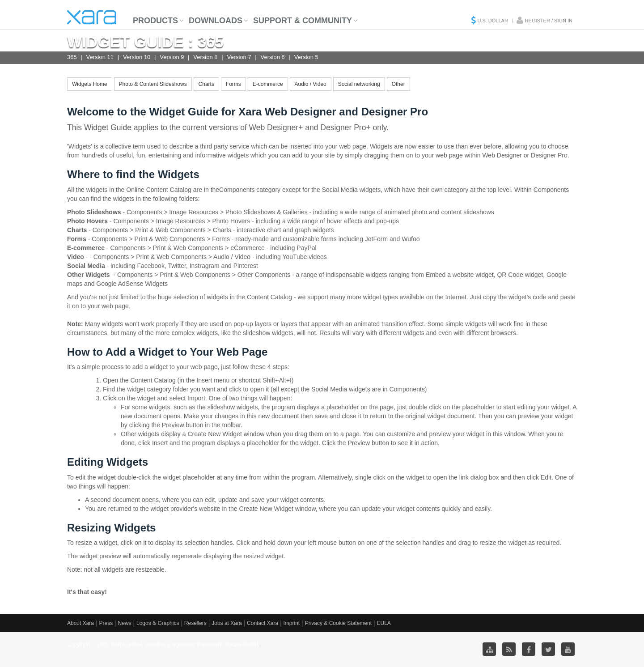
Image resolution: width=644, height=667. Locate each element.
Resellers (195, 623)
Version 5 (306, 57)
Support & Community (303, 21)
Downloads (216, 21)
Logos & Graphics (158, 623)
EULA (383, 623)
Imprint (292, 623)
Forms (233, 84)
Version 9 (172, 57)
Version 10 (137, 57)
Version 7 (239, 57)
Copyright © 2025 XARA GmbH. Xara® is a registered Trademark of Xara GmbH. (163, 645)
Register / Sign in (549, 21)
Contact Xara (263, 623)
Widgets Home (90, 84)
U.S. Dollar (492, 21)
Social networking (359, 84)
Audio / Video (311, 84)
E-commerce (268, 84)
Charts (206, 84)
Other (398, 84)
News (125, 623)
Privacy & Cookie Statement (338, 623)
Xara (92, 17)
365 (72, 57)
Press (106, 623)
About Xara (80, 623)
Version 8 (205, 57)
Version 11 (100, 57)
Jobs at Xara (227, 623)
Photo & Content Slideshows (153, 84)
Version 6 (273, 57)
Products (155, 21)
